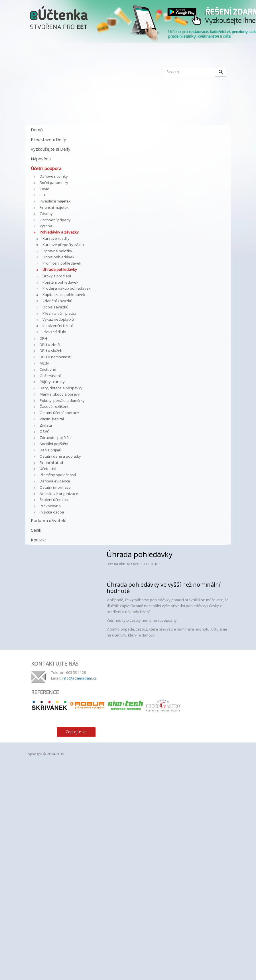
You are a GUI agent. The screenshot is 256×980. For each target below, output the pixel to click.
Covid (44, 189)
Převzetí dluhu (55, 332)
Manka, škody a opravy (60, 394)
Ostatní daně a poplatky (60, 456)
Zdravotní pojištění (56, 437)
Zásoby (46, 214)
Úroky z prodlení (57, 276)
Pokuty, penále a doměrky (62, 400)
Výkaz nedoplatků (58, 319)
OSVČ (44, 431)
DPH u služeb (51, 351)
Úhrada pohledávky (60, 269)
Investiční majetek (55, 201)
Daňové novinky (54, 176)
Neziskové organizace (59, 494)
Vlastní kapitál (52, 419)
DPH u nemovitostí (55, 357)
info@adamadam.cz (79, 678)
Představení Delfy (48, 139)
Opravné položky (57, 251)
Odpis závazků (55, 307)
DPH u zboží (50, 345)
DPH (43, 338)
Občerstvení (50, 376)
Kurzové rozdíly (56, 238)
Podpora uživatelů (49, 520)
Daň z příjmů (50, 450)
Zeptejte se (76, 732)
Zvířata (46, 425)
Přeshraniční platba (59, 313)
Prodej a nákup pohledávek (67, 288)
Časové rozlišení (54, 406)
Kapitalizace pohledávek (64, 294)
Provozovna (50, 506)
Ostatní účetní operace (59, 413)
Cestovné (48, 369)
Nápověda (41, 159)
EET (43, 195)
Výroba (46, 226)
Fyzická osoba (52, 512)
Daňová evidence (55, 481)
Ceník (36, 530)
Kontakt (38, 540)
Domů (37, 130)
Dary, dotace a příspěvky (61, 388)
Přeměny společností (58, 475)
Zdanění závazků (57, 301)
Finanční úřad (51, 463)
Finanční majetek (54, 207)
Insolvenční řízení (58, 326)
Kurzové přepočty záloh (63, 245)
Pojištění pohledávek (60, 282)
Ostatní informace (55, 487)
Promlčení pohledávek (62, 263)
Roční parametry (54, 183)
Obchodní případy (55, 220)
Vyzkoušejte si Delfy (51, 149)
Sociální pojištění (54, 444)
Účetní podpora (46, 168)
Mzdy (44, 363)
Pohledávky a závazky (59, 232)
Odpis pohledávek (58, 257)
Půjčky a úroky (52, 382)
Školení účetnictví (54, 500)
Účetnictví (48, 468)
